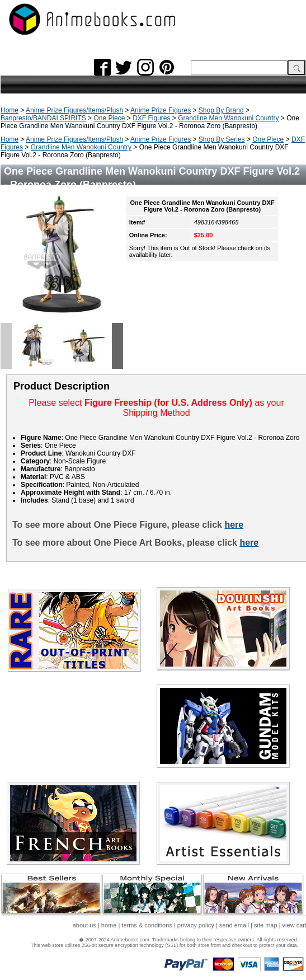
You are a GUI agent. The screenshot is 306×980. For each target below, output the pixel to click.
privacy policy (196, 925)
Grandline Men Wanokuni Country (228, 118)
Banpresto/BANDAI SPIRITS (43, 118)
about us (84, 925)
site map (266, 925)
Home (10, 110)
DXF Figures (151, 118)
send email (234, 925)
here (234, 525)
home (109, 925)
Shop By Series (222, 139)
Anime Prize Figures (161, 110)
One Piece (109, 118)
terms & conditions (147, 925)
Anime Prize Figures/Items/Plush (74, 110)
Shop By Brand (221, 110)
